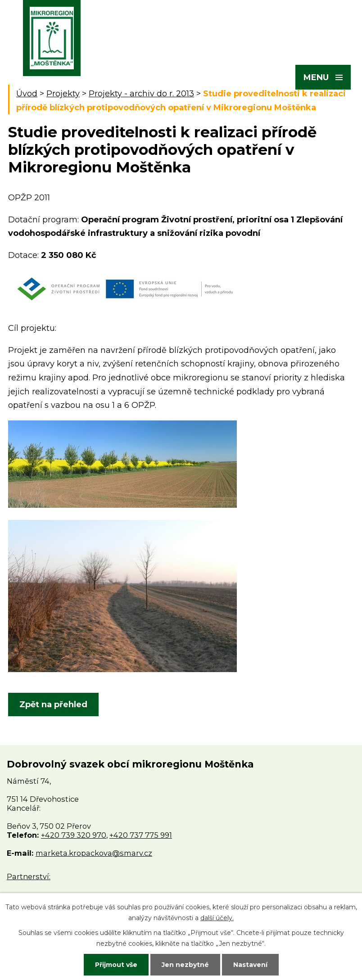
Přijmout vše (116, 965)
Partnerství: (29, 876)
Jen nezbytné (185, 965)
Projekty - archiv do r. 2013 (141, 94)
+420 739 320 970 (74, 835)
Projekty (63, 94)
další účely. (217, 918)
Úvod (27, 94)
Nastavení (250, 965)
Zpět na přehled (53, 705)
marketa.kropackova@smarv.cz (94, 853)
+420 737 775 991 (141, 835)
